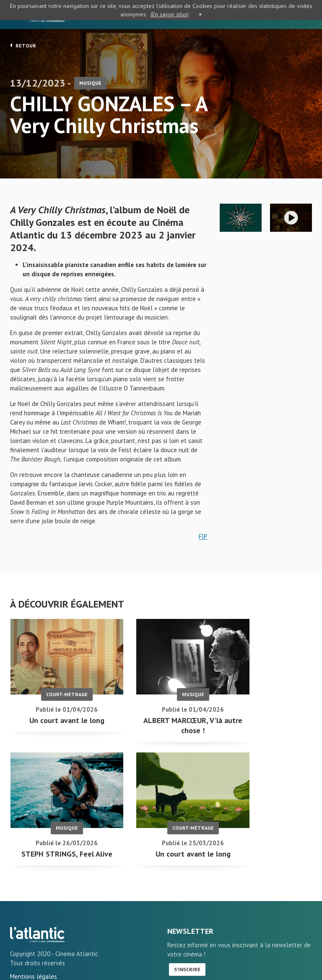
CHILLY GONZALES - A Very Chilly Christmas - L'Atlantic (37, 908)
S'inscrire (187, 943)
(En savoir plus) (170, 14)
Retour (23, 45)
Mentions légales (34, 950)
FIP (203, 538)
